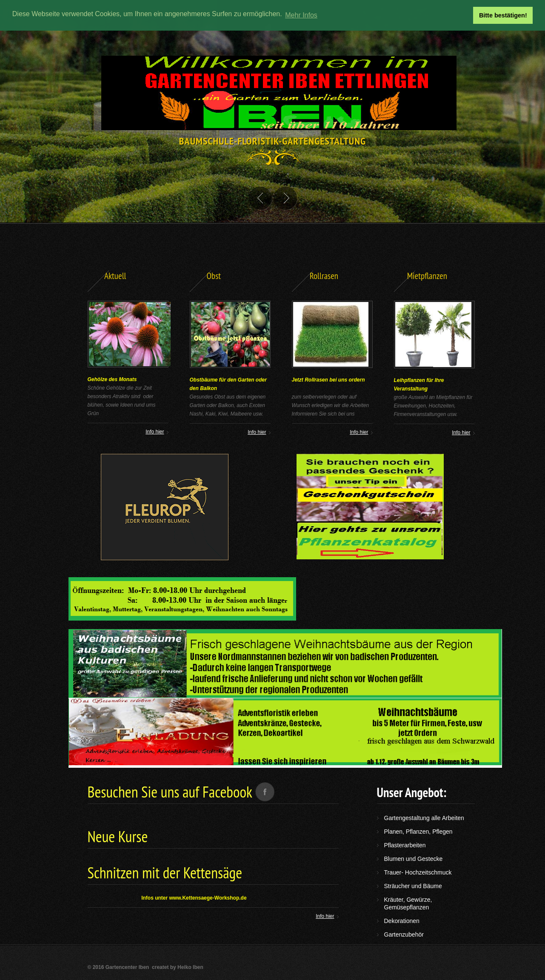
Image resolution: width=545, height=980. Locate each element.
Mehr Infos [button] (301, 15)
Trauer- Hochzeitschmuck (418, 872)
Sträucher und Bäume (413, 886)
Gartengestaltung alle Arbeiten (424, 818)
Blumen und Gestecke (414, 859)
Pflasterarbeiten (405, 845)
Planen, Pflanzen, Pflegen (418, 832)
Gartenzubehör (404, 934)
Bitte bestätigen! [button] (503, 15)
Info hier (359, 432)
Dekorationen (402, 921)
